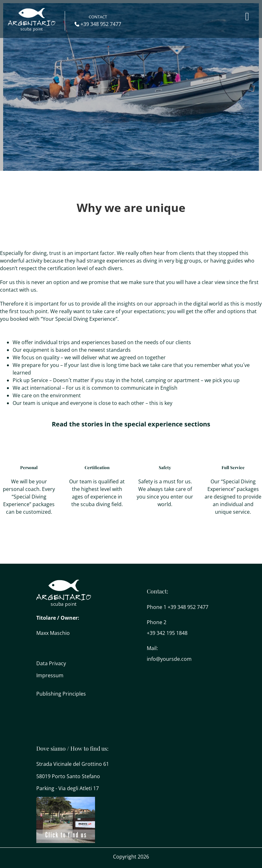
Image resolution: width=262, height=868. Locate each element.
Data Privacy (51, 663)
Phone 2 (157, 622)
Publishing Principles (61, 694)
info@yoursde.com (169, 659)
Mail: (152, 648)
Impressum (50, 675)
